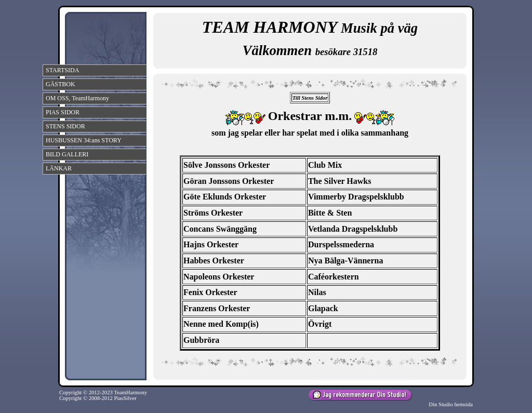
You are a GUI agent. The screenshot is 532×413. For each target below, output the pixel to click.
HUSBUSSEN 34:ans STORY (84, 140)
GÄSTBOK (61, 84)
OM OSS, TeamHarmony (77, 98)
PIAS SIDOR (63, 112)
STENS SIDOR (65, 126)
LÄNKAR (59, 168)
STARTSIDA (62, 70)
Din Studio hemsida (451, 404)
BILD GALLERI (67, 154)
